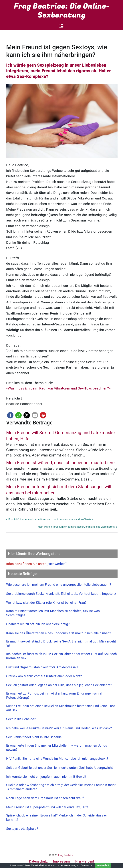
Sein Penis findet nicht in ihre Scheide (34, 737)
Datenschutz (38, 861)
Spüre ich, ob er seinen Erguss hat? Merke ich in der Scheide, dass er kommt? (57, 817)
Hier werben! (85, 861)
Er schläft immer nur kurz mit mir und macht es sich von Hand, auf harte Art (52, 519)
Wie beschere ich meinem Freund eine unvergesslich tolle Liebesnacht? (59, 585)
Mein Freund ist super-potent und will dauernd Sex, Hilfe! (48, 807)
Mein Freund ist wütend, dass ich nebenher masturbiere (60, 463)
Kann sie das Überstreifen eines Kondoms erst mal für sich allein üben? (59, 633)
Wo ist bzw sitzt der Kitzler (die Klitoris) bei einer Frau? (46, 603)
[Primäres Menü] (62, 26)
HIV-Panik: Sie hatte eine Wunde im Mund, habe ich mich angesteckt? (57, 759)
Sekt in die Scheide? (21, 719)
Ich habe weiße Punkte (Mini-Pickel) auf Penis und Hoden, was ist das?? (59, 728)
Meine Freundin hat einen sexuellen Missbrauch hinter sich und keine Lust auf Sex (60, 708)
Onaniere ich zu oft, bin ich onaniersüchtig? (38, 624)
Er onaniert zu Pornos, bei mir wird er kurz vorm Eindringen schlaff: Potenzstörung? (55, 695)
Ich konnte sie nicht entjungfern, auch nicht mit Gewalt (46, 777)
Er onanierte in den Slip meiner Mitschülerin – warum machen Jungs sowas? (57, 748)
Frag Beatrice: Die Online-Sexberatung (62, 11)
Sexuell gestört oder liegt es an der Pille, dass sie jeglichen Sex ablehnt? (59, 685)
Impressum (62, 861)
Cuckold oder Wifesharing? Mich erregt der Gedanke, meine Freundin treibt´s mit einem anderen (61, 787)
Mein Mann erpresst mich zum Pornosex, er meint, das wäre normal (77, 527)
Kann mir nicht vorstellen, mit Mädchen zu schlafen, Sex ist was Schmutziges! (53, 613)
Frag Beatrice (66, 855)
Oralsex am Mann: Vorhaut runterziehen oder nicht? (44, 676)
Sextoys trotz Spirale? (22, 829)
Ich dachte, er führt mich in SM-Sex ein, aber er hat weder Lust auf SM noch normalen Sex (62, 656)
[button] (10, 415)
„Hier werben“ (57, 564)
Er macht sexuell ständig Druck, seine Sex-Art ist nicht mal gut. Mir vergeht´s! (61, 643)
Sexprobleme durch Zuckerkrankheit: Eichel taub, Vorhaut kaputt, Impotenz (61, 594)
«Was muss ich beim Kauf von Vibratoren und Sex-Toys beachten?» (58, 388)
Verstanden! (103, 865)
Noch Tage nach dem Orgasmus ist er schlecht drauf (45, 798)
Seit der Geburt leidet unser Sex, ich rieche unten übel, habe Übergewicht (59, 768)
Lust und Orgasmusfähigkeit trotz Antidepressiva (42, 667)
